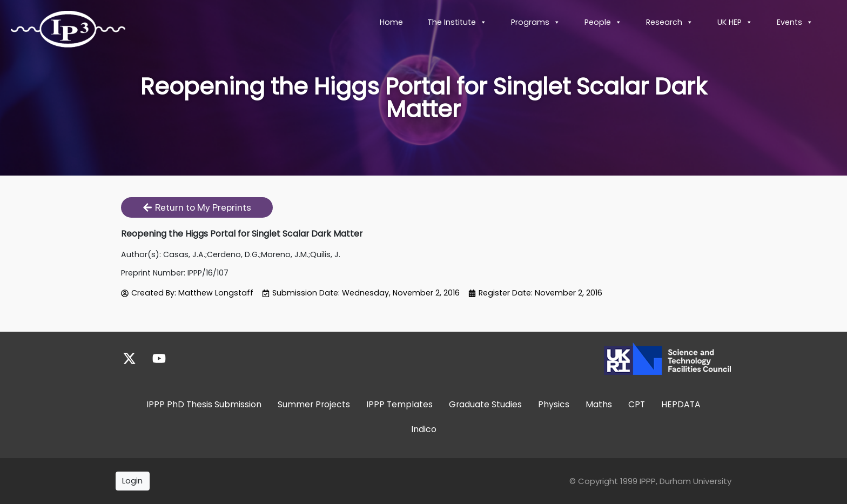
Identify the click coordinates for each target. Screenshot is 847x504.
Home (391, 22)
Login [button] (132, 481)
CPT (637, 404)
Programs (536, 22)
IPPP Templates (399, 404)
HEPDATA (681, 404)
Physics (554, 404)
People (603, 22)
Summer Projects (314, 404)
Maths (599, 404)
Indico (424, 429)
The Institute (457, 22)
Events (795, 22)
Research (670, 22)
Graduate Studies (485, 404)
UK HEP (735, 22)
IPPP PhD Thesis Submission (204, 404)
